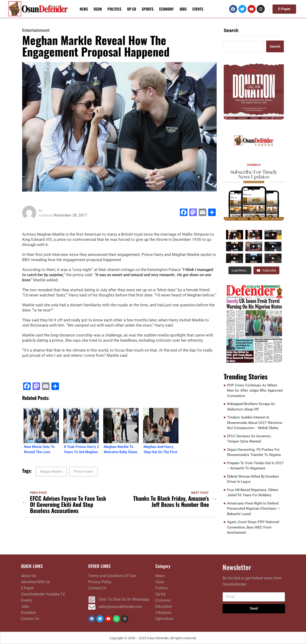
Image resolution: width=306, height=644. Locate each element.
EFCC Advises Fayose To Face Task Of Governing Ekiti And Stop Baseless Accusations (68, 504)
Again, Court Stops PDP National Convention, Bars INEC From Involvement (253, 527)
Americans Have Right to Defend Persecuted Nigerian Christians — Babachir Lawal (254, 509)
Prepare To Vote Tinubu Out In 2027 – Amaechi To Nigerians (255, 466)
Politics (114, 9)
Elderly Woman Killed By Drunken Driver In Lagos (253, 479)
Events (198, 9)
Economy (166, 9)
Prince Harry (83, 472)
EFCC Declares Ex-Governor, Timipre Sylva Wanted (249, 439)
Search (231, 30)
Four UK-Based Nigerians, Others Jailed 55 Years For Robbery (253, 493)
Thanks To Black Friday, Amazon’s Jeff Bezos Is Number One (171, 501)
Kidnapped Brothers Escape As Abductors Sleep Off (251, 407)
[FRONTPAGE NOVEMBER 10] (254, 323)
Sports (148, 9)
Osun (98, 9)
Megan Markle (51, 472)
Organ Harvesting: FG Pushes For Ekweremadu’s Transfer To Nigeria (254, 452)
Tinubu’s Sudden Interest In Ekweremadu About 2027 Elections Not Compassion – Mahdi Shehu (255, 423)
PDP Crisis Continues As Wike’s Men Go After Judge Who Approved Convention (255, 391)
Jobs (183, 9)
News (84, 9)
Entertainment (36, 30)
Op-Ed (132, 9)
